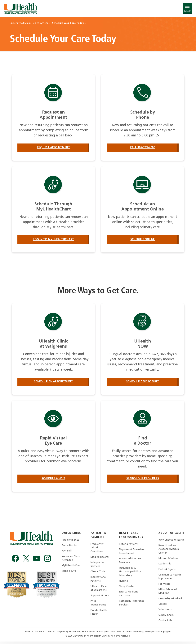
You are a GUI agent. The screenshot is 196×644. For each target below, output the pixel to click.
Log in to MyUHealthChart (53, 240)
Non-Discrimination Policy (131, 634)
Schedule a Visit (53, 479)
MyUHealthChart (72, 567)
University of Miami (170, 601)
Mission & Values (169, 560)
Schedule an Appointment (53, 382)
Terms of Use (51, 634)
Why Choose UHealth (172, 541)
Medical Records (100, 558)
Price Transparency (99, 605)
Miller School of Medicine (168, 593)
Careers (163, 606)
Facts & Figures (168, 571)
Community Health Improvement (170, 578)
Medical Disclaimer (32, 634)
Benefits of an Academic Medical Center (169, 550)
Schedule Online (143, 240)
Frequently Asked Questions (97, 549)
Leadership (165, 565)
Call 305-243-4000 (143, 148)
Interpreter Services (98, 566)
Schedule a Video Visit (143, 382)
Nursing (124, 582)
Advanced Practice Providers (130, 562)
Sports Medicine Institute (129, 595)
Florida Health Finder (99, 614)
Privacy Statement (70, 634)
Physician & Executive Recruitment (132, 552)
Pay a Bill (67, 552)
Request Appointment (53, 148)
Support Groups (100, 597)
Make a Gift (69, 572)
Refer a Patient (129, 545)
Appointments (71, 541)
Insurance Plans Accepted (71, 559)
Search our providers (143, 479)
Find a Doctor (70, 546)
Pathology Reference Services (132, 605)
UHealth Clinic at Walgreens (99, 590)
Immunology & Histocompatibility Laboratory (130, 573)
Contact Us (165, 623)
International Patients (99, 581)
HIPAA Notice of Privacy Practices (98, 634)
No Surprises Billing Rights (160, 634)
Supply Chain (166, 617)
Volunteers (165, 612)
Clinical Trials (98, 573)
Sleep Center (127, 588)
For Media (165, 586)
